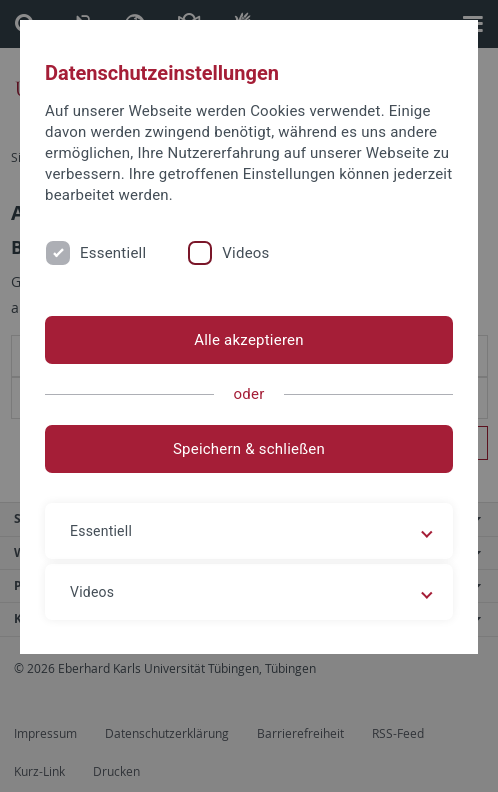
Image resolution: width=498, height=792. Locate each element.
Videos (245, 253)
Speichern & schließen (249, 449)
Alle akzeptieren (249, 340)
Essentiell (113, 253)
